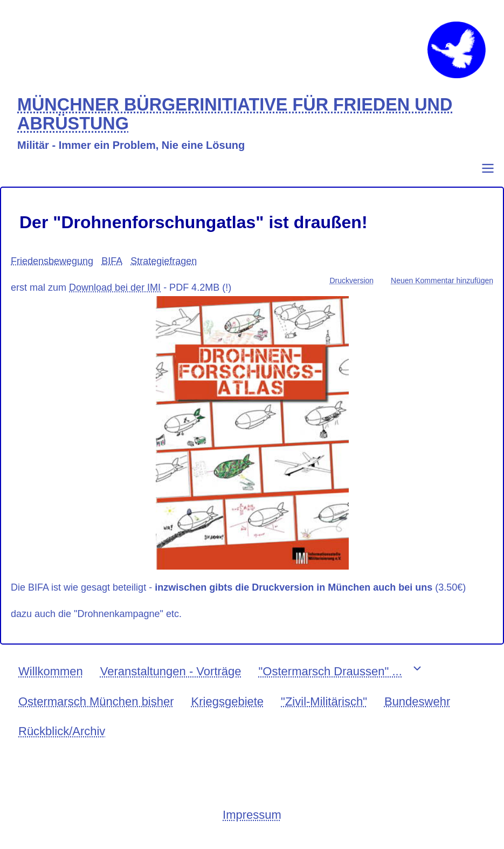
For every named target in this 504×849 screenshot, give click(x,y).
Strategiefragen (164, 261)
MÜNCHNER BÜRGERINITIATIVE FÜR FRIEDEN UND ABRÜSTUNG (235, 115)
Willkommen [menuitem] (51, 671)
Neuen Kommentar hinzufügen (442, 280)
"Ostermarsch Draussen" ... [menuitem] (330, 671)
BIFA (112, 261)
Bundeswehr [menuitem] (417, 701)
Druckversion (351, 280)
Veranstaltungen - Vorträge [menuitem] (171, 671)
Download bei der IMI (115, 287)
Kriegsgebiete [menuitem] (228, 701)
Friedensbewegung (52, 261)
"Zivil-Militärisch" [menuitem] (324, 701)
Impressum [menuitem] (252, 815)
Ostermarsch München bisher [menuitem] (96, 701)
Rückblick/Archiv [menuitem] (62, 731)
